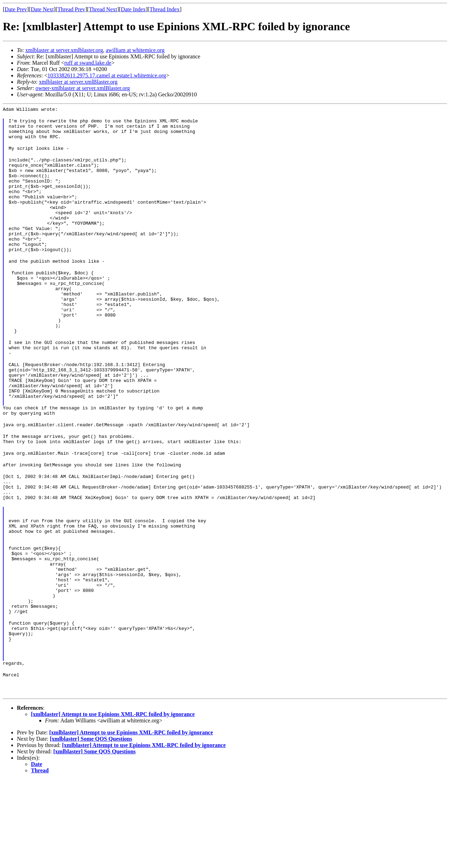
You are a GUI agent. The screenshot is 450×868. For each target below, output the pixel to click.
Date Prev (16, 9)
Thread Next (103, 9)
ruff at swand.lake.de (88, 63)
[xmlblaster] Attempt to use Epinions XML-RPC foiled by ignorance (113, 803)
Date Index (133, 9)
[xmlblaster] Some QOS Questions (91, 827)
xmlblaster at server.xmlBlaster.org (78, 82)
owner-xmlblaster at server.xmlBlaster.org (83, 88)
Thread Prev (71, 9)
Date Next (42, 9)
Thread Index (165, 9)
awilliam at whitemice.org (135, 50)
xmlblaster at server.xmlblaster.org (64, 50)
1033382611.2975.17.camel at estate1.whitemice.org (107, 75)
